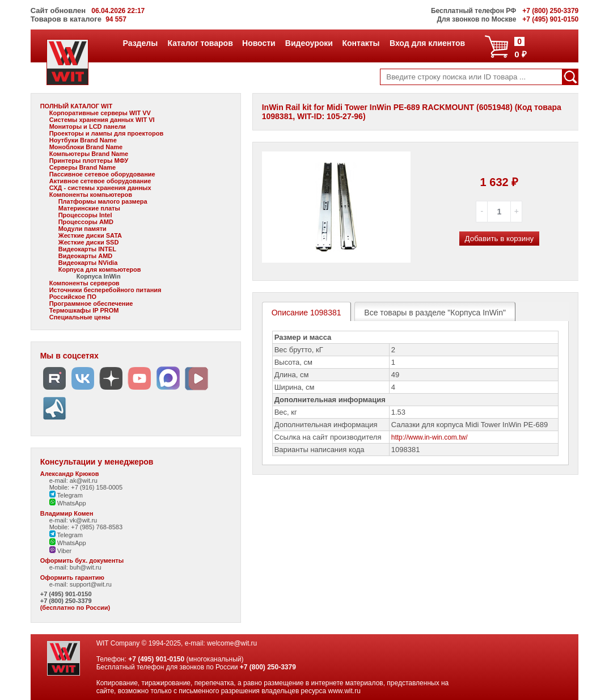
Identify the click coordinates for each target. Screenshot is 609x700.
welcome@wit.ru (232, 643)
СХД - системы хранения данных (100, 188)
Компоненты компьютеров (91, 195)
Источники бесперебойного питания (105, 290)
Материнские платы (89, 208)
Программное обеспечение (91, 303)
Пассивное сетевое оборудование (102, 174)
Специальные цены (80, 317)
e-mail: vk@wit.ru (73, 520)
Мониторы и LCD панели (88, 126)
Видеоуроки (309, 43)
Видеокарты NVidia (88, 263)
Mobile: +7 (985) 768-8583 (86, 527)
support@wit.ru (91, 584)
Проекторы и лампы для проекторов (107, 133)
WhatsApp (68, 503)
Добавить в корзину (500, 239)
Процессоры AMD (86, 222)
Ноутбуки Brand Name (83, 140)
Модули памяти (83, 229)
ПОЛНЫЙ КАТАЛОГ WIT (77, 106)
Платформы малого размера (103, 201)
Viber (61, 551)
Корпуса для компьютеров (100, 269)
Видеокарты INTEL (87, 249)
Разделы (140, 43)
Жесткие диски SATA (90, 235)
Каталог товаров (200, 43)
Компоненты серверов (84, 283)
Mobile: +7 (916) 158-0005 (86, 487)
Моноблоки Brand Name (86, 147)
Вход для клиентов (427, 43)
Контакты (361, 43)
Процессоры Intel (85, 215)
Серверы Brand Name (83, 167)
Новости (259, 43)
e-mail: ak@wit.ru (73, 480)
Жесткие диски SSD (89, 242)
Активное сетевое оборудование (100, 181)
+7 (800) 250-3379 (66, 601)
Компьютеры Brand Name (89, 154)
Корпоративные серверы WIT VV (100, 113)
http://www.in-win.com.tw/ (430, 437)
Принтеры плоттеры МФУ (89, 161)
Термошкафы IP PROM (84, 310)
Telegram (66, 495)
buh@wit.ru (86, 567)
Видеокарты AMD (86, 256)
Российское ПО (73, 297)
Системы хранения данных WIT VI (102, 120)
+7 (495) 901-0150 (66, 594)
